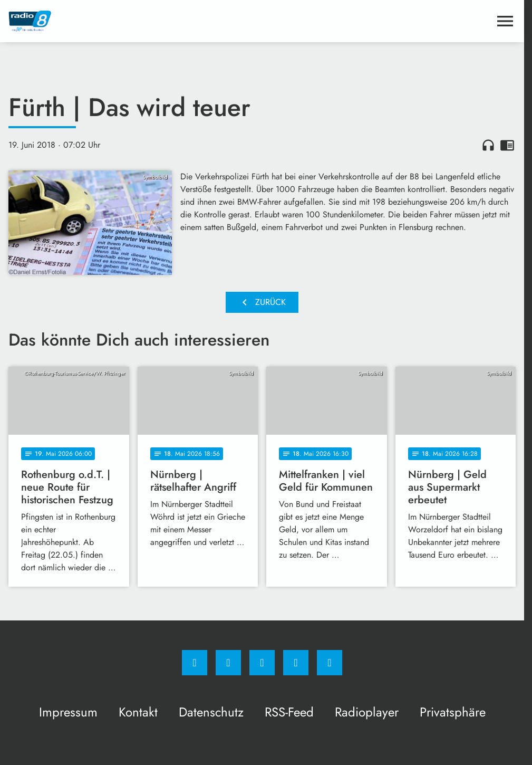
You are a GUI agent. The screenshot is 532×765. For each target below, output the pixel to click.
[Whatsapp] (262, 663)
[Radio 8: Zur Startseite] (135, 21)
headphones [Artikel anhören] (488, 145)
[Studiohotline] (296, 663)
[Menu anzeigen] (505, 21)
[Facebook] (195, 663)
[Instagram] (228, 663)
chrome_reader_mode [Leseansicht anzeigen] (507, 145)
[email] (330, 663)
